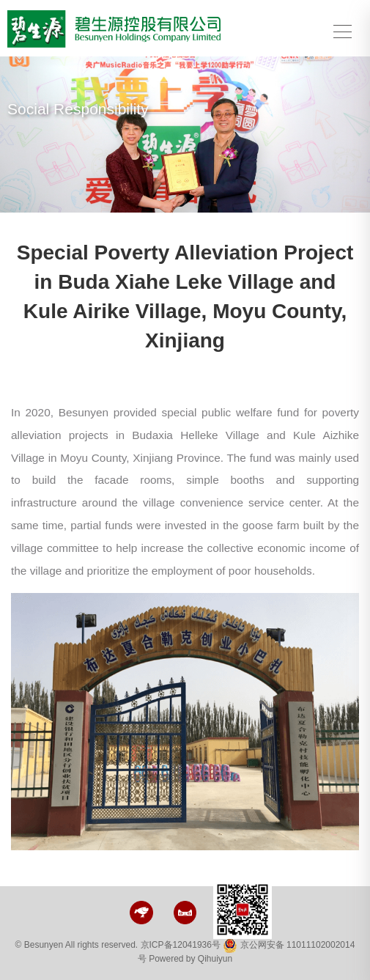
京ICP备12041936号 (181, 945)
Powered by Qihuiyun (190, 959)
